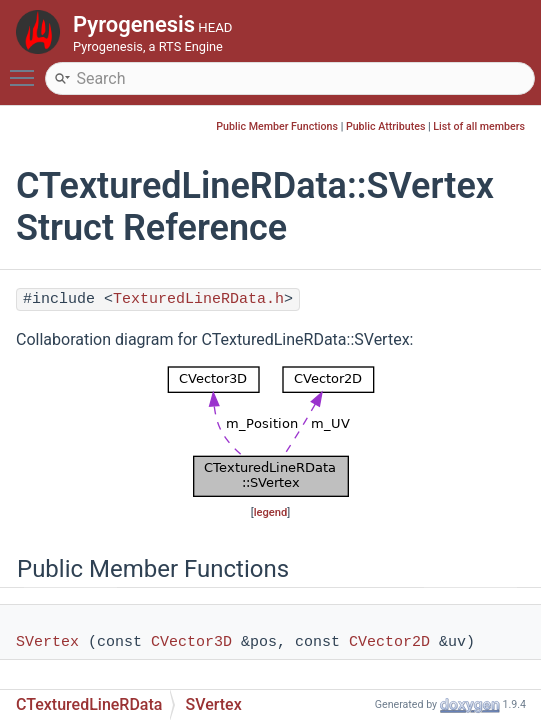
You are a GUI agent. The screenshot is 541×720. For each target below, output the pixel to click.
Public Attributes (386, 126)
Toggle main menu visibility (27, 69)
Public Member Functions (277, 126)
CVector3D (191, 642)
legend (271, 512)
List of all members (479, 126)
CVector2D (389, 642)
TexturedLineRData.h (198, 299)
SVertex (47, 642)
